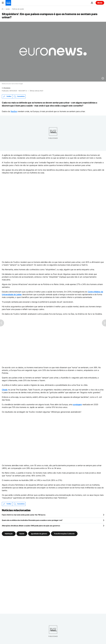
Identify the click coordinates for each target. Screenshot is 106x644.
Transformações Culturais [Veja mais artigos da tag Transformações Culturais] (64, 534)
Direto (100, 3)
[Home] (3, 9)
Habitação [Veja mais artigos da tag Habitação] (9, 534)
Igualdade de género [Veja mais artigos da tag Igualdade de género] (39, 534)
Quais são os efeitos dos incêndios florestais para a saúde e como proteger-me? (32, 520)
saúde (8, 9)
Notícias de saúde (18, 9)
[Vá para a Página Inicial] (8, 3)
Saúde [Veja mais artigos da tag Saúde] (22, 534)
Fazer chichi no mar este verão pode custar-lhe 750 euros (24, 515)
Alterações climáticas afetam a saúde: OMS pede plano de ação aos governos (31, 526)
